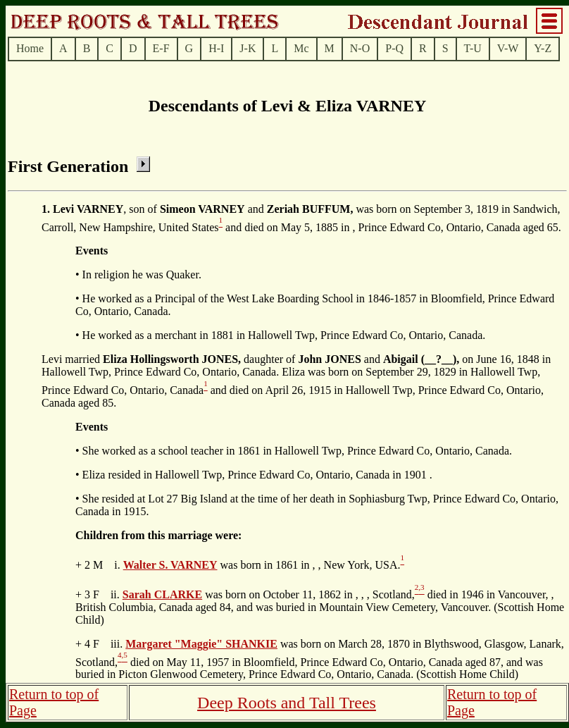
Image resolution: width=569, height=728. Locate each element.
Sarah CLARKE (162, 594)
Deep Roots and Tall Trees (287, 703)
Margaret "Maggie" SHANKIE (201, 644)
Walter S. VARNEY (170, 565)
